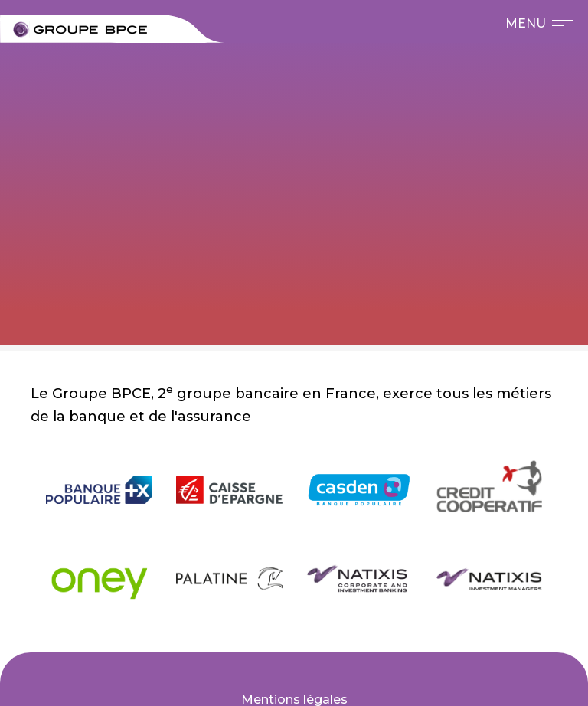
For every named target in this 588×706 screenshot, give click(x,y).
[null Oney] (100, 579)
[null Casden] (359, 490)
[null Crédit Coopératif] (489, 490)
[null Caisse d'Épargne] (230, 490)
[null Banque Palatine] (230, 579)
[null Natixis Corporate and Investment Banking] (359, 578)
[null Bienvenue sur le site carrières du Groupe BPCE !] (80, 29)
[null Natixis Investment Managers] (489, 579)
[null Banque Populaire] (100, 490)
